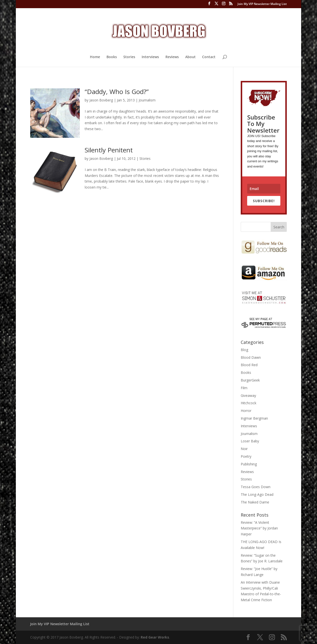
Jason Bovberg (101, 100)
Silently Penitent (109, 150)
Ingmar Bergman (254, 418)
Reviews (172, 57)
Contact (209, 57)
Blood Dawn (251, 357)
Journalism (147, 100)
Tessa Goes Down (256, 487)
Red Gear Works (155, 637)
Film (244, 388)
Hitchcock (249, 403)
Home (95, 57)
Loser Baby (250, 441)
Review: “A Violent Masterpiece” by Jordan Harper (259, 528)
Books (112, 57)
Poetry (246, 456)
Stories (129, 57)
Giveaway (248, 395)
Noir (244, 449)
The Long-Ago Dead (257, 494)
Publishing (249, 464)
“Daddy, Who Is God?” (117, 92)
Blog (244, 350)
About (190, 57)
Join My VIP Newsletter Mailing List (262, 4)
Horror (246, 411)
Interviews (150, 57)
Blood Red (249, 365)
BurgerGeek (250, 380)
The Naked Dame (255, 502)
